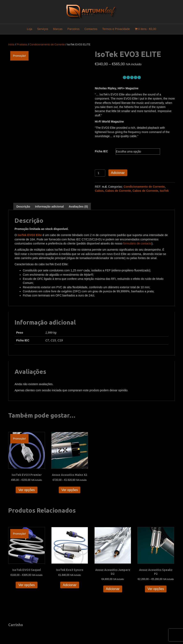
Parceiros (73, 29)
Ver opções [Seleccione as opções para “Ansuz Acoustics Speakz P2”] (156, 589)
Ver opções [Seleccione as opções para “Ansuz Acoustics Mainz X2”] (70, 490)
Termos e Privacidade (116, 29)
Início (11, 44)
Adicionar (118, 173)
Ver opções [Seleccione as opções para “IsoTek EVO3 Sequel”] (26, 585)
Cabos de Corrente (118, 191)
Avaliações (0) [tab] (78, 207)
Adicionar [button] (70, 585)
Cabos (99, 191)
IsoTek (164, 191)
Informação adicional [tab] (49, 207)
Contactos (91, 29)
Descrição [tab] (23, 207)
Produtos (22, 44)
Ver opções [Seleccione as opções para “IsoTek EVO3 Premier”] (26, 490)
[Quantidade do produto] (100, 173)
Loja (30, 29)
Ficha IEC (101, 151)
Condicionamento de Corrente (47, 44)
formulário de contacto (137, 243)
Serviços (43, 29)
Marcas (58, 29)
